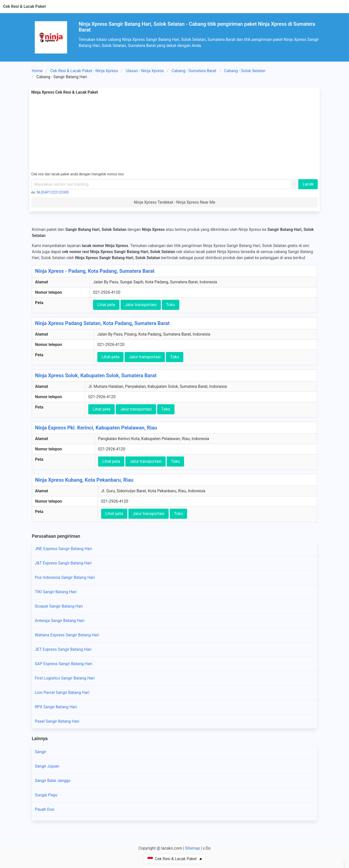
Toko (171, 305)
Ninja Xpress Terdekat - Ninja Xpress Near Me (174, 202)
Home (37, 71)
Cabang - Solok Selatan (245, 71)
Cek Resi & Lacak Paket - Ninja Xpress (84, 71)
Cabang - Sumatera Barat (194, 71)
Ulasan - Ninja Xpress (145, 71)
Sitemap (193, 848)
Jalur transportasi (141, 305)
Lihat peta (106, 305)
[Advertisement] (174, 133)
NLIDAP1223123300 (53, 192)
